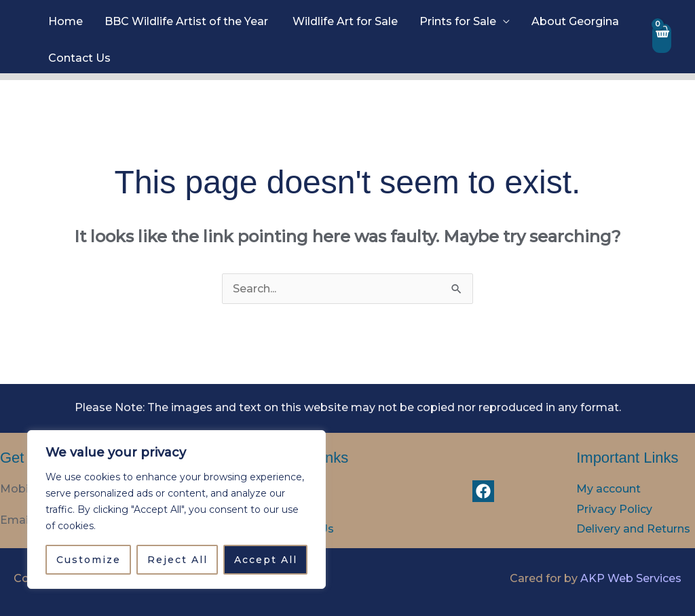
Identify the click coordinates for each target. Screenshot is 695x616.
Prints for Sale (458, 21)
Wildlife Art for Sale (345, 21)
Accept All (266, 560)
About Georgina (575, 21)
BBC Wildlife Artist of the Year (188, 21)
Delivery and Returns (633, 529)
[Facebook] (483, 491)
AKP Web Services (631, 578)
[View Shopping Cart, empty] (662, 38)
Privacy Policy (614, 509)
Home (65, 21)
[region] (176, 509)
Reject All (177, 560)
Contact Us (79, 58)
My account (608, 489)
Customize (89, 560)
